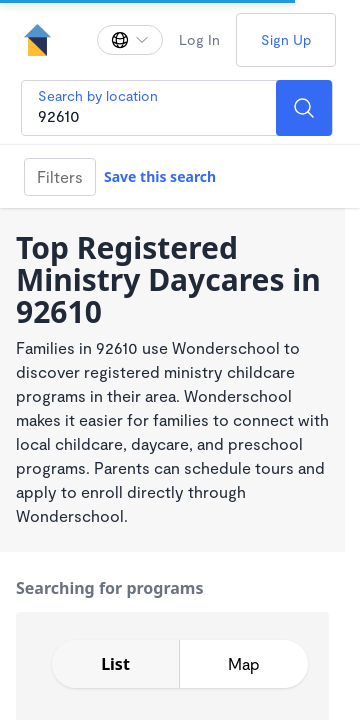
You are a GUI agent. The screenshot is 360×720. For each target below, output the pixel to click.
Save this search (160, 176)
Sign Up (286, 39)
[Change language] (130, 40)
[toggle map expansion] (244, 664)
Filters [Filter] (60, 176)
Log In (199, 39)
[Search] (304, 108)
